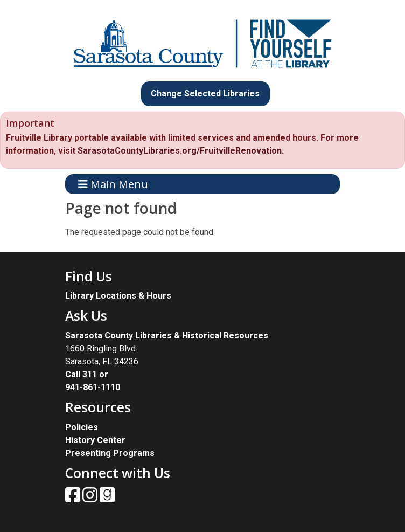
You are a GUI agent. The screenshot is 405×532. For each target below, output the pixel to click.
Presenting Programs (110, 453)
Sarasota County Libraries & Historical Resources (167, 336)
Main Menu (113, 184)
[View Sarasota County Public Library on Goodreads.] (107, 498)
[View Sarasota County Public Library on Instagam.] (91, 498)
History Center (95, 440)
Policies (82, 427)
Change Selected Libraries (205, 94)
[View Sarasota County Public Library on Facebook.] (74, 498)
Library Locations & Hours (118, 296)
